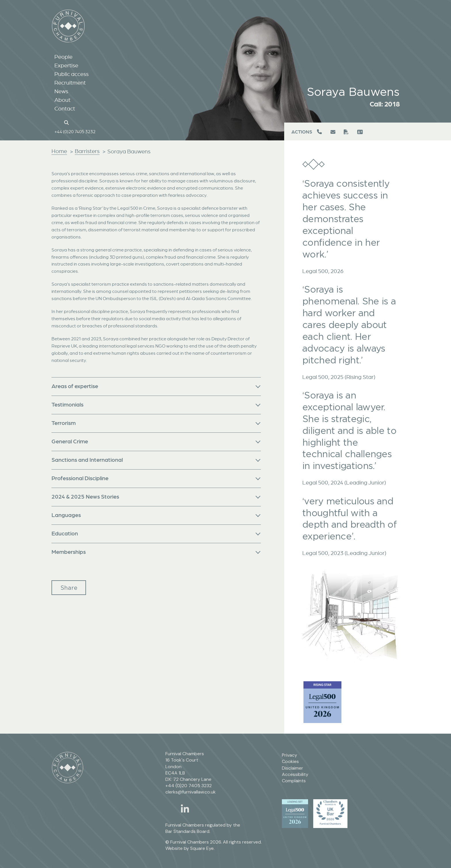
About (62, 100)
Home (59, 151)
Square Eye (202, 848)
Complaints (294, 781)
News (61, 91)
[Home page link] (57, 122)
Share (69, 588)
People (63, 57)
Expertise (66, 65)
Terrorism (64, 423)
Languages (66, 515)
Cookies (290, 761)
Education (65, 533)
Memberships (69, 552)
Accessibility (295, 774)
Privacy (289, 755)
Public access (71, 74)
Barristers (87, 151)
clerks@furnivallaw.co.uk (191, 792)
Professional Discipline (80, 478)
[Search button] (67, 122)
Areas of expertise (75, 386)
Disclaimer (293, 768)
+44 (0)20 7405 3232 (75, 131)
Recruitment (70, 83)
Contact (65, 108)
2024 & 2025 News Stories (85, 496)
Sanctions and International (87, 460)
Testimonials (67, 404)
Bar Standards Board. (188, 831)
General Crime (70, 441)
